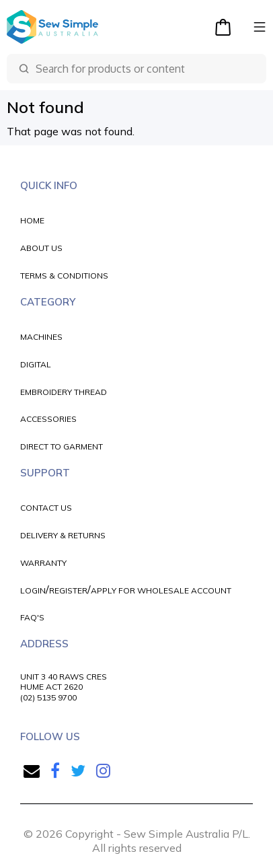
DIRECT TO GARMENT (62, 446)
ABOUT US (41, 248)
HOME (32, 220)
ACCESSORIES (48, 419)
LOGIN (33, 590)
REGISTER (68, 590)
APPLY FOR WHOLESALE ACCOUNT (161, 590)
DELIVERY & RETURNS (63, 535)
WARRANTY (43, 563)
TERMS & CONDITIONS (64, 276)
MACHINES (41, 337)
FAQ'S (32, 617)
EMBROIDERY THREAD (64, 392)
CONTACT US (46, 508)
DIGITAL (36, 364)
